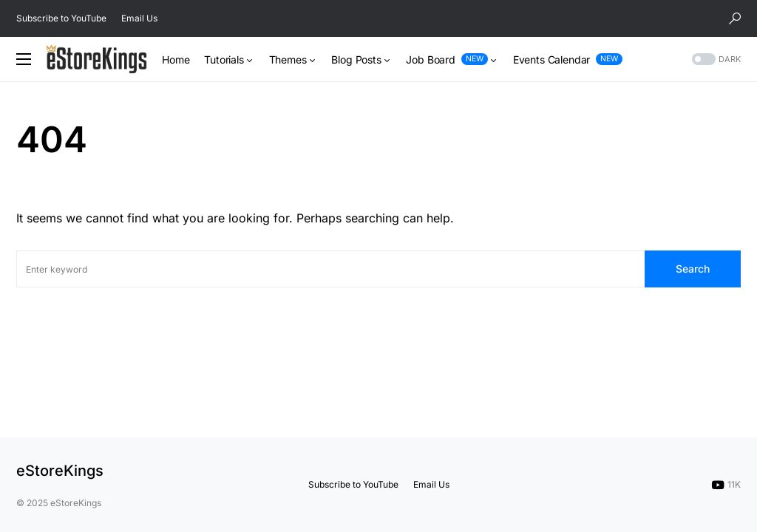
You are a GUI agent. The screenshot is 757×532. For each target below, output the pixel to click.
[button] (735, 18)
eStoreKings (60, 471)
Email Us (139, 18)
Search (693, 269)
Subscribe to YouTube (61, 18)
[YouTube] (726, 485)
